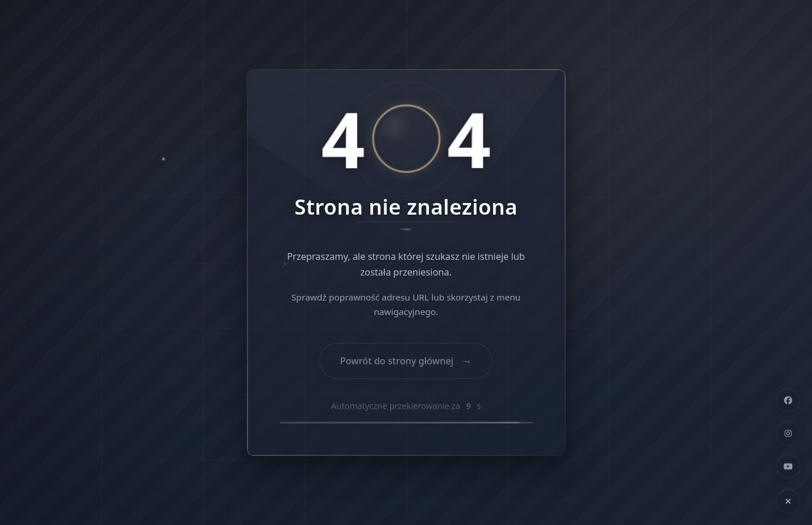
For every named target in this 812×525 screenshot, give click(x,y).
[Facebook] (788, 400)
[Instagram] (788, 433)
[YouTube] (788, 466)
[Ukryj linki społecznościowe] (788, 501)
